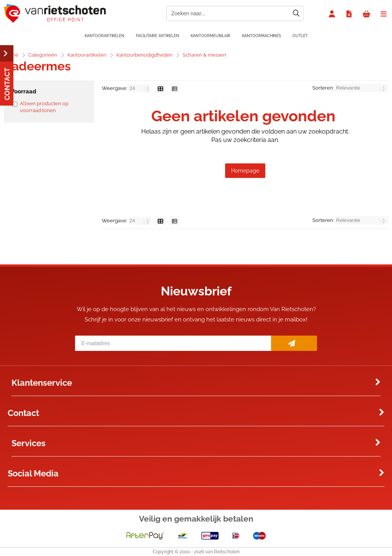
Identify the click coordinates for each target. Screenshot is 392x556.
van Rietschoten (222, 552)
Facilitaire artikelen (158, 36)
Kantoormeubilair (211, 36)
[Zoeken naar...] (296, 13)
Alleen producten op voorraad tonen (44, 107)
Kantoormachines (261, 36)
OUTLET (300, 36)
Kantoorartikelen (105, 36)
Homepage (245, 171)
